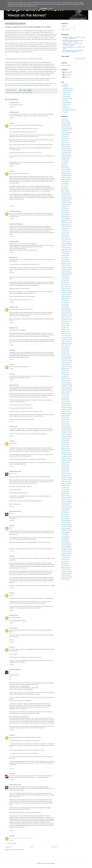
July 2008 (64, 534)
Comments (66, 29)
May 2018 (64, 304)
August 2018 (65, 298)
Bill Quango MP (14, 670)
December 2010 (65, 478)
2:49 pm (11, 252)
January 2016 (65, 359)
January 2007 (65, 569)
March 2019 (64, 285)
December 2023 (65, 174)
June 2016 (64, 349)
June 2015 (64, 372)
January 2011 (65, 476)
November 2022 (65, 199)
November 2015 (65, 363)
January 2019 (65, 289)
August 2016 (65, 345)
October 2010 (65, 482)
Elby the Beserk (14, 471)
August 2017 (65, 322)
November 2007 (65, 550)
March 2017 (64, 332)
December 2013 (65, 408)
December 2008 (65, 524)
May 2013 (64, 421)
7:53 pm (11, 642)
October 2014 (65, 388)
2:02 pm (11, 236)
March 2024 (64, 168)
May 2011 (64, 468)
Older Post (54, 847)
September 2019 (66, 273)
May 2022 (64, 211)
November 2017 (65, 316)
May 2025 (64, 140)
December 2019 (65, 267)
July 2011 (64, 464)
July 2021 (64, 230)
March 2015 (64, 378)
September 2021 (66, 226)
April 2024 (64, 166)
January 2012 (65, 452)
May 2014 (64, 398)
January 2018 (65, 312)
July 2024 (64, 160)
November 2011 (65, 456)
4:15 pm (11, 623)
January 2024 (65, 172)
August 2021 (65, 228)
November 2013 (65, 409)
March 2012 (64, 448)
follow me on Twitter (80, 59)
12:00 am (12, 730)
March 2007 (64, 565)
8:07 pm (11, 422)
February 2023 (65, 193)
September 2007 (66, 554)
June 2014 (64, 396)
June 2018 (64, 302)
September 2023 (66, 179)
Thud (11, 774)
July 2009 (64, 511)
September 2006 (66, 577)
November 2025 (65, 129)
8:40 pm (11, 436)
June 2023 (64, 185)
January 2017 (65, 335)
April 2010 (64, 493)
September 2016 (66, 343)
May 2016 (64, 351)
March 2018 (64, 308)
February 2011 (65, 474)
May (31, 92)
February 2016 (65, 357)
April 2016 (64, 353)
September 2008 (66, 530)
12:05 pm (12, 166)
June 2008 (64, 536)
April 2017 (64, 330)
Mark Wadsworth (14, 211)
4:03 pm (11, 610)
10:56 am (12, 521)
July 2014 (64, 394)
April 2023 (64, 189)
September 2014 (66, 390)
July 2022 (64, 207)
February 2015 (65, 380)
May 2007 (64, 562)
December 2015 (65, 361)
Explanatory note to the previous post (72, 44)
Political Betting (67, 104)
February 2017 (65, 333)
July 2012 (64, 441)
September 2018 (66, 296)
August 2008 (65, 532)
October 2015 (65, 365)
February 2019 (65, 287)
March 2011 (64, 472)
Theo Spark (66, 112)
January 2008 (65, 546)
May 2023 (64, 187)
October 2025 (65, 131)
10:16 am (12, 780)
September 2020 (66, 250)
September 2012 (66, 437)
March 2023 (64, 191)
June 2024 (64, 162)
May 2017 (64, 328)
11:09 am (12, 118)
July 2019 (64, 277)
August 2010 (65, 485)
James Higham (67, 96)
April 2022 (64, 213)
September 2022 (66, 203)
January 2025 (65, 148)
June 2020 (64, 255)
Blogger (53, 863)
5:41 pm (11, 369)
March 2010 (64, 495)
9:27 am (11, 768)
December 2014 (65, 384)
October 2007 (65, 552)
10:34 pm (12, 664)
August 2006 (65, 579)
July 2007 (64, 558)
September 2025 (66, 133)
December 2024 (65, 150)
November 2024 (65, 152)
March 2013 (64, 425)
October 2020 (65, 248)
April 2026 (64, 119)
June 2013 (64, 419)
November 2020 (65, 246)
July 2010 (64, 487)
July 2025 (64, 137)
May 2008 (64, 538)
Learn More (44, 9)
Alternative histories (14, 92)
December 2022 (65, 197)
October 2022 (65, 201)
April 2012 (64, 447)
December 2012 (65, 431)
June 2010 (64, 489)
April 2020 (64, 259)
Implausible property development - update (74, 37)
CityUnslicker (68, 75)
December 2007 (65, 548)
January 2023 (65, 195)
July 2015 (64, 370)
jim (10, 171)
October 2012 (65, 435)
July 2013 (64, 417)
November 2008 (65, 526)
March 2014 (64, 402)
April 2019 (64, 283)
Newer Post (8, 847)
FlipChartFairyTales (68, 91)
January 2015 (65, 382)
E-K (10, 123)
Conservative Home (68, 89)
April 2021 (64, 236)
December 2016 (65, 337)
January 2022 (65, 218)
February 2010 (65, 497)
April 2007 (64, 563)
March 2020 (64, 261)
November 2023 (65, 176)
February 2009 (65, 521)
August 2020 (65, 252)
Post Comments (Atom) (18, 850)
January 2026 (65, 125)
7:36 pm (11, 380)
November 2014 (65, 386)
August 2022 (65, 205)
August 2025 (65, 135)
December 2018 (65, 291)
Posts (65, 26)
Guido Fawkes (66, 93)
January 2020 (65, 265)
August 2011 (65, 462)
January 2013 (65, 429)
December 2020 (65, 244)
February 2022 (65, 216)
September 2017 (66, 320)
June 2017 (64, 326)
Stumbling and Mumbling (69, 110)
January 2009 (65, 523)
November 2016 (65, 339)
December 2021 (65, 220)
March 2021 (64, 238)
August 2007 (65, 556)
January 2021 (65, 242)
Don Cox (12, 628)
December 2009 (65, 501)
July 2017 (64, 324)
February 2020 (65, 263)
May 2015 (64, 374)
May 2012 (64, 445)
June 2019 (64, 279)
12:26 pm (12, 206)
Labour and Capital (68, 98)
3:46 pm (11, 345)
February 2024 (65, 170)
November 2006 (65, 573)
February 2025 (65, 146)
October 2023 (65, 178)
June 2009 (64, 513)
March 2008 (64, 542)
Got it (51, 9)
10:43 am (12, 107)
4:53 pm (11, 359)
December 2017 (65, 314)
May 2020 (64, 257)
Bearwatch (66, 87)
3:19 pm (11, 302)
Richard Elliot (66, 108)
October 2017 (65, 318)
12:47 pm (12, 551)
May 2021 (64, 234)
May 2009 (64, 515)
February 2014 (65, 404)
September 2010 (66, 484)
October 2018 (65, 294)
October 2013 (65, 411)
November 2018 (65, 293)
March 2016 (64, 355)
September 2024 (66, 156)
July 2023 (64, 183)
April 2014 (64, 400)
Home (31, 847)
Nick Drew (12, 307)
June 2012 (64, 443)
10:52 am (12, 506)
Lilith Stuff (65, 100)
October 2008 (65, 528)
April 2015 (64, 376)
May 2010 (64, 491)
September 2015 (66, 367)
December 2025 (65, 127)
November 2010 (65, 480)
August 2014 (65, 392)
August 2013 (65, 415)
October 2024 (65, 154)
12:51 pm (12, 831)
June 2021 (64, 232)
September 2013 (66, 413)
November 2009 (65, 503)
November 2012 (65, 433)
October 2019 (65, 271)
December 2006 (65, 571)
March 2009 (64, 519)
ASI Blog (65, 85)
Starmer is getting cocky (69, 47)
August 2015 (65, 369)
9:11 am (11, 466)
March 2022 (64, 215)
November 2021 (65, 222)
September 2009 (66, 507)
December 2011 (65, 454)
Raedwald (65, 106)
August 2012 (65, 439)
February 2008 (65, 544)
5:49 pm (11, 840)
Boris (20, 92)
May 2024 (64, 164)
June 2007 (64, 560)
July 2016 (64, 347)
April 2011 (64, 470)
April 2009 (64, 517)
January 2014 (65, 406)
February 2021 (65, 240)
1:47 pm (11, 219)
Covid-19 (28, 92)
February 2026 (65, 123)
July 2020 (64, 254)
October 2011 (65, 458)
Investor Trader (67, 94)
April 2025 (64, 142)
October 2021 (65, 224)
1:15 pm (11, 588)
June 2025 (64, 139)
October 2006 (65, 575)
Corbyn (24, 92)
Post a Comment (12, 844)
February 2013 (65, 427)
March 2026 (64, 121)
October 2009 (65, 505)
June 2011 (64, 466)
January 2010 (65, 499)
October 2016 (65, 341)
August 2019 (65, 275)
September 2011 (66, 460)
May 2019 (64, 281)
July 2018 (64, 300)
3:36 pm (11, 323)
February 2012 (65, 450)
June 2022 (64, 209)
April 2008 (64, 540)
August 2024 (65, 158)
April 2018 (64, 306)
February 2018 (65, 310)
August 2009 (65, 509)
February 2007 (65, 567)
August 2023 (65, 181)
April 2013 (64, 423)
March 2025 (64, 144)
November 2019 (65, 269)
